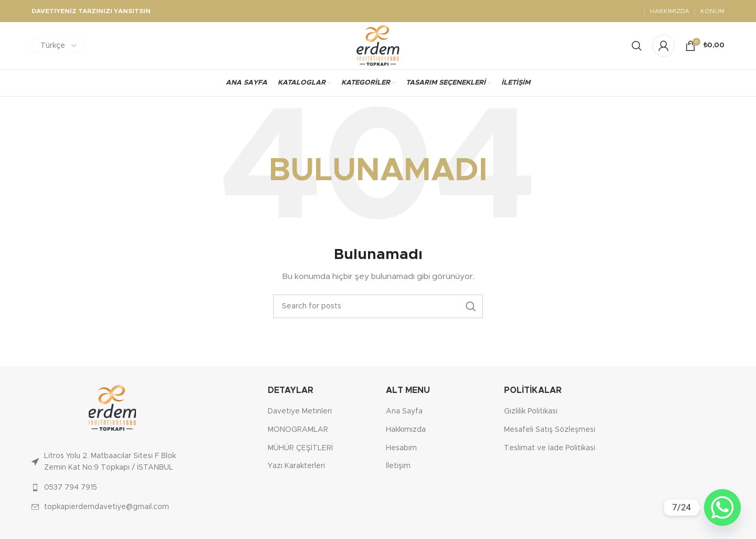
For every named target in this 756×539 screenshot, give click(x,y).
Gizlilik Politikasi (531, 411)
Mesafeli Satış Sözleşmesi (550, 430)
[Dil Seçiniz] (58, 46)
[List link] (112, 462)
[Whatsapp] (722, 507)
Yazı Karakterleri (296, 466)
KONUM (712, 11)
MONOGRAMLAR (298, 430)
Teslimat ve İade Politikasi (550, 448)
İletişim (398, 466)
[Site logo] (378, 46)
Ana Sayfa (404, 411)
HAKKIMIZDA (670, 11)
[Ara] (378, 306)
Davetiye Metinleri (300, 411)
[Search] (637, 46)
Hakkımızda (406, 430)
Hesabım (401, 448)
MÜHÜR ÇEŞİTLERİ (300, 448)
